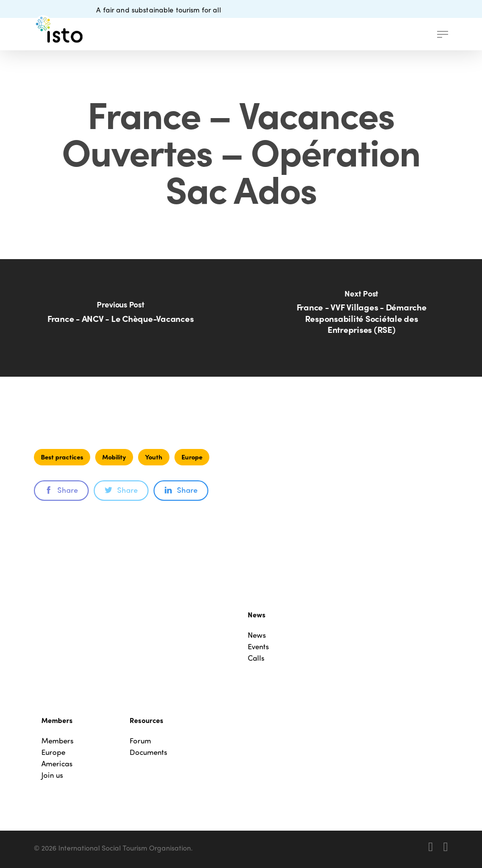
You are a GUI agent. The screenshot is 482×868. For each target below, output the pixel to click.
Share (61, 490)
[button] (443, 34)
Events (258, 647)
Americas (57, 764)
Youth (154, 457)
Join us (52, 775)
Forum (140, 741)
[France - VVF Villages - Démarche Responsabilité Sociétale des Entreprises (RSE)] (361, 318)
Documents (149, 752)
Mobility (114, 457)
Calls (256, 658)
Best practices (62, 457)
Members (58, 741)
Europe (192, 457)
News (257, 635)
